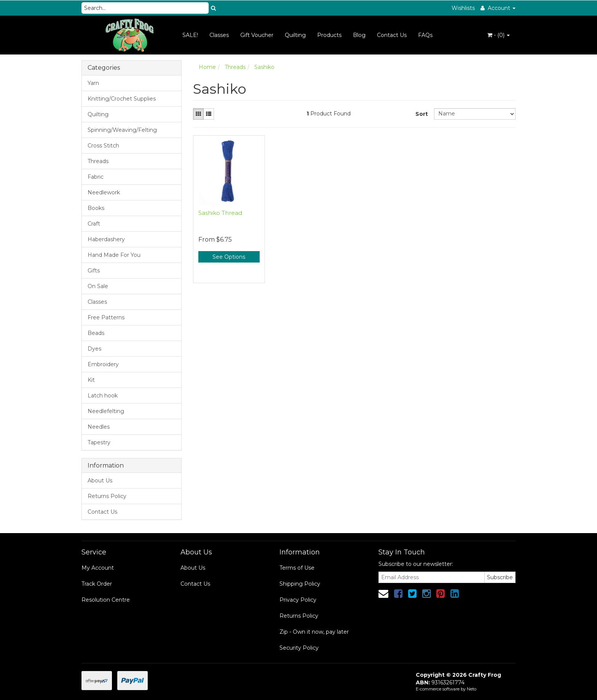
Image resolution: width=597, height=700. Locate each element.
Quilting (295, 35)
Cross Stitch (103, 146)
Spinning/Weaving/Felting (122, 130)
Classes (219, 35)
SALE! (190, 35)
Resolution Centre (106, 600)
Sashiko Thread (220, 213)
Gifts (94, 271)
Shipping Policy (300, 584)
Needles (99, 427)
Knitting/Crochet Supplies (122, 99)
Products (329, 35)
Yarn (93, 83)
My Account (98, 568)
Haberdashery (106, 239)
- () (499, 35)
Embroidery (103, 364)
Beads (96, 333)
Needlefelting (106, 411)
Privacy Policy (298, 600)
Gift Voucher (257, 35)
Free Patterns (106, 317)
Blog (359, 35)
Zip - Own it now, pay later (314, 632)
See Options (229, 257)
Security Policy (299, 648)
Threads (98, 161)
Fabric (96, 177)
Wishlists (463, 8)
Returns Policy (107, 496)
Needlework (104, 192)
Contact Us (392, 35)
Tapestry (99, 442)
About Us (100, 481)
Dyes (94, 349)
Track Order (97, 584)
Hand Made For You (114, 255)
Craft (94, 224)
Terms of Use (297, 568)
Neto (472, 689)
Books (96, 208)
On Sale (98, 286)
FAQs (425, 35)
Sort (422, 114)
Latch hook (103, 396)
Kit (91, 380)
